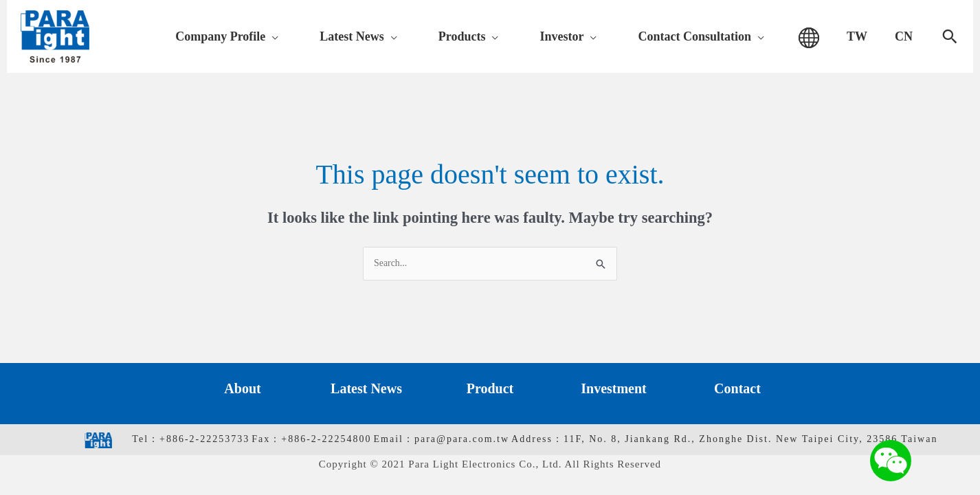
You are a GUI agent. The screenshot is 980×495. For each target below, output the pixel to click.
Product (490, 390)
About (242, 390)
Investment (614, 390)
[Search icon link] (950, 36)
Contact (737, 390)
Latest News (366, 390)
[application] (375, 36)
